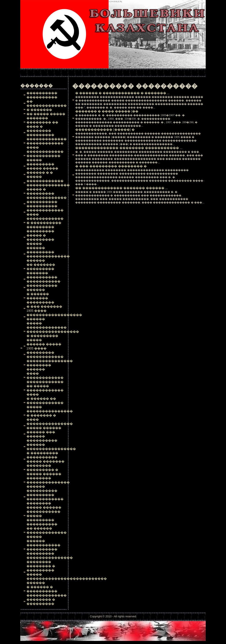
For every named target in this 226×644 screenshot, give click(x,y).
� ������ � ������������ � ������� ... (122, 93)
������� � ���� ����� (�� (107, 111)
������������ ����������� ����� (45, 156)
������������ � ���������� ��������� (45, 223)
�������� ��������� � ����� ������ (44, 470)
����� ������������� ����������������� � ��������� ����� (53, 332)
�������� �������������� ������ (48, 482)
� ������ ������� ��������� (40, 298)
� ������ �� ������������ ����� (45, 403)
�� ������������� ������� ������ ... (121, 188)
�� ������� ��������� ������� (41, 269)
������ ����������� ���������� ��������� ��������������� (50, 549)
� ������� (39, 110)
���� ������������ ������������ (45, 378)
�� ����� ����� (46, 114)
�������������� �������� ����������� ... (129, 148)
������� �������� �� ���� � (42, 122)
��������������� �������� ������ (50, 365)
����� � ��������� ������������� (47, 193)
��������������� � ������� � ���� (50, 415)
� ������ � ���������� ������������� (47, 591)
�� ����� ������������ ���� (45, 390)
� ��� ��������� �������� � (111, 166)
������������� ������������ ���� (47, 143)
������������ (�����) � (105, 130)
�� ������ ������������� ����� (47, 533)
